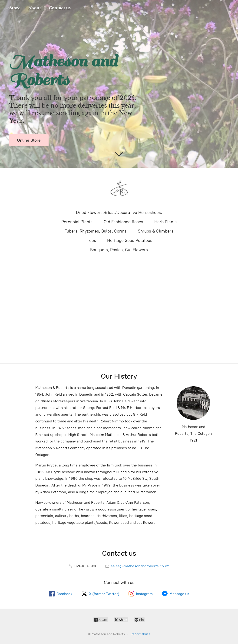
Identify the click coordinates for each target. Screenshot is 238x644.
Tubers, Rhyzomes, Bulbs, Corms (96, 231)
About (35, 8)
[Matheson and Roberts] (119, 188)
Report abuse (140, 634)
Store (15, 8)
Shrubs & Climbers (156, 231)
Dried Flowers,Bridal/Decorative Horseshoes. (119, 212)
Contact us (60, 8)
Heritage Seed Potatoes (130, 240)
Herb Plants (165, 222)
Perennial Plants (77, 222)
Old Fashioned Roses (123, 222)
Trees (91, 240)
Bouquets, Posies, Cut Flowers (119, 250)
